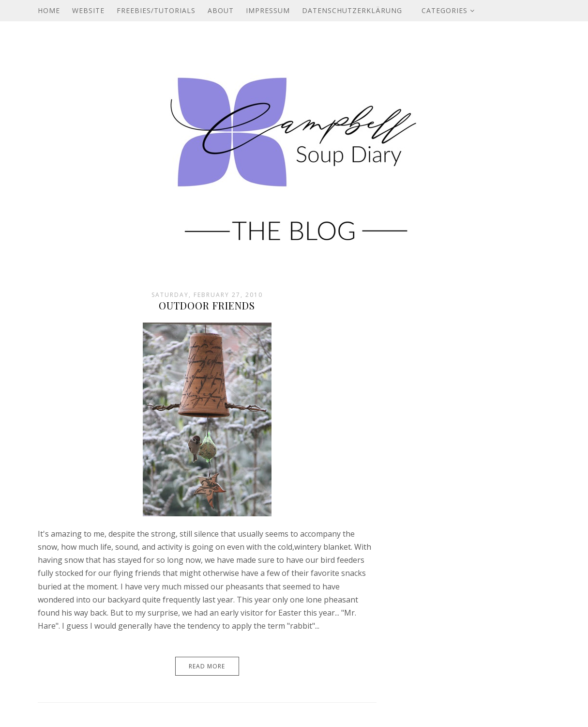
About (221, 10)
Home (49, 10)
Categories (448, 10)
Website (88, 10)
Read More (207, 666)
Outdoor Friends (207, 305)
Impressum (268, 10)
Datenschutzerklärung (352, 10)
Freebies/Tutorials (156, 10)
